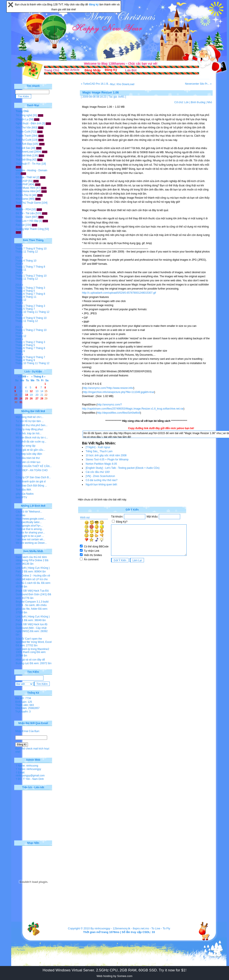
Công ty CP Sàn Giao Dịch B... (33, 477)
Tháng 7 (20, 249)
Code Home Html (26, 191)
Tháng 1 (20, 267)
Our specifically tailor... (29, 522)
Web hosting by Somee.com (114, 976)
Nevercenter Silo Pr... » (198, 84)
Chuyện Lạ (22, 119)
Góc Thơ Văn (23, 128)
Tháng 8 (30, 249)
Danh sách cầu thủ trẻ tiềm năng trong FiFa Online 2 (31, 559)
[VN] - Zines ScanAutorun (100, 476)
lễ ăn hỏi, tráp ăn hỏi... (29, 433)
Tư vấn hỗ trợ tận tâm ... (30, 421)
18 (27, 395)
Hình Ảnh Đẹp (24, 144)
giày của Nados (25, 494)
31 (21, 402)
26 (31, 399)
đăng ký (94, 5)
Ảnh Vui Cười (23, 140)
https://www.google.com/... (31, 519)
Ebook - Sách (23, 217)
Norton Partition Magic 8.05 (101, 464)
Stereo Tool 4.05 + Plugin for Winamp (107, 460)
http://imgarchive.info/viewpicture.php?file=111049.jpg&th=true (119, 392)
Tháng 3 (40, 288)
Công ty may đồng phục (29, 429)
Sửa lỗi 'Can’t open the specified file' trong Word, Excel (34, 640)
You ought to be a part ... (30, 536)
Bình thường (198, 102)
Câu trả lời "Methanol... (29, 512)
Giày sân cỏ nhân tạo (28, 462)
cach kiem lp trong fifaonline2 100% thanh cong (32, 651)
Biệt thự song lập (26, 446)
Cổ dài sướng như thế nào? (102, 480)
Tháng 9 (20, 297)
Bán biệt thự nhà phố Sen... (32, 425)
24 (21, 399)
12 (31, 391)
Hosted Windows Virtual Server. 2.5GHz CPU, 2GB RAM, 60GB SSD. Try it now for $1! (114, 970)
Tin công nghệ (24, 115)
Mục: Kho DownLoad (122, 84)
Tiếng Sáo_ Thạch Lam (99, 451)
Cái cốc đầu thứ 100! (98, 472)
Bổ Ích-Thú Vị (24, 195)
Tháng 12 (32, 252)
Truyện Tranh (23, 136)
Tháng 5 (30, 291)
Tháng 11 (21, 252)
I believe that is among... (30, 529)
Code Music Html (26, 188)
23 (16, 399)
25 (27, 399)
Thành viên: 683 (25, 705)
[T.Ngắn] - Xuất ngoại (98, 447)
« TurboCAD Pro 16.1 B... (96, 84)
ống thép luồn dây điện (29, 454)
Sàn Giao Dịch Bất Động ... (31, 486)
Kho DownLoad (25, 152)
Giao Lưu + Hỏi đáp (27, 221)
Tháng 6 (20, 294)
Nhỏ (210, 102)
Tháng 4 (20, 261)
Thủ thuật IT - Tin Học (28, 164)
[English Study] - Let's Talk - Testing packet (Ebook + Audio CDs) (123, 468)
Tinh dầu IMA (23, 490)
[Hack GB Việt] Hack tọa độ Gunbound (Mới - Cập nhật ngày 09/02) (32, 628)
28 (42, 399)
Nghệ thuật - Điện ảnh (29, 123)
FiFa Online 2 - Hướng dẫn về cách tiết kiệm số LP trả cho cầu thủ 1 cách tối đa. (33, 579)
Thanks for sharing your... (30, 533)
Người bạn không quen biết (101, 485)
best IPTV (21, 497)
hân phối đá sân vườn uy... (31, 442)
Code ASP (22, 181)
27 (37, 399)
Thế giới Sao (23, 148)
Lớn (186, 102)
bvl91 (121, 97)
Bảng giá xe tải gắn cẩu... (30, 450)
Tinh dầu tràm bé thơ (28, 458)
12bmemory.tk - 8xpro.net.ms (131, 928)
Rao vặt (20, 225)
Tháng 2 (30, 276)
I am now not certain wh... (30, 539)
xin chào (21, 515)
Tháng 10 (41, 249)
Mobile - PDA (23, 209)
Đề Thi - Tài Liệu (25, 213)
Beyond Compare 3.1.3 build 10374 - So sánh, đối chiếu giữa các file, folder (32, 605)
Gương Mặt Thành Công (30, 229)
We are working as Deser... (31, 543)
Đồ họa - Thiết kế (26, 177)
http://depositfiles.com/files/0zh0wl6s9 (118, 413)
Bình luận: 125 (24, 702)
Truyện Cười (23, 132)
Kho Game (22, 199)
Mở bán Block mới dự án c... (32, 438)
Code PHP (22, 184)
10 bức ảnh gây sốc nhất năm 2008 (106, 455)
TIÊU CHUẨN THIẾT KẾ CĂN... (34, 466)
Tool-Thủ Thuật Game (28, 203)
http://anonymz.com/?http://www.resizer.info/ (108, 388)
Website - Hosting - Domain (32, 170)
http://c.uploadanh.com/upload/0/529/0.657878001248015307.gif (119, 293)
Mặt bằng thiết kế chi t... (30, 417)
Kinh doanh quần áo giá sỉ (31, 481)
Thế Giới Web (24, 156)
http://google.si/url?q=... (29, 526)
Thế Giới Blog (24, 160)
